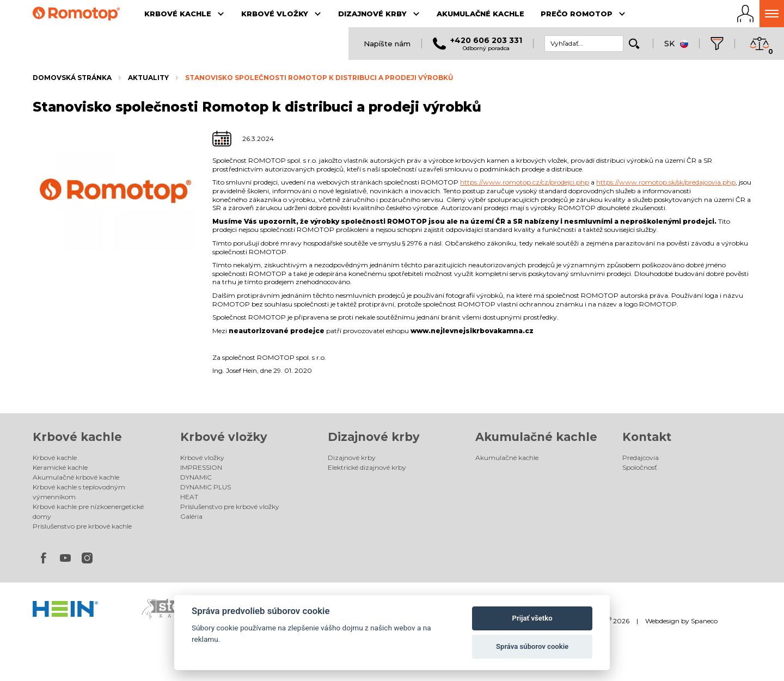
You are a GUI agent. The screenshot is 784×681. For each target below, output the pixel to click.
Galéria (191, 516)
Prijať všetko (532, 618)
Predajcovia (641, 458)
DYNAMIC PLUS (206, 487)
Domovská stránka (72, 78)
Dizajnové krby (374, 437)
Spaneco (704, 621)
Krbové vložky (224, 437)
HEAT (189, 497)
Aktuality (148, 78)
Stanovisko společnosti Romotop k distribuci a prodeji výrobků (319, 78)
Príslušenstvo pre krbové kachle (82, 526)
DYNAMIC (196, 477)
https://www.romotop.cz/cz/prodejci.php (525, 182)
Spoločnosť (640, 467)
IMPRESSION (201, 467)
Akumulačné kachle (536, 437)
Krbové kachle (77, 437)
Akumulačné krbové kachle (76, 477)
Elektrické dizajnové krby (367, 467)
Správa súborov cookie (532, 646)
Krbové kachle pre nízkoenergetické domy (88, 511)
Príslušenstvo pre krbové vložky (230, 507)
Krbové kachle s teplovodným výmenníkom (79, 492)
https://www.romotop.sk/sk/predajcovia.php (666, 182)
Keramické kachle (60, 467)
